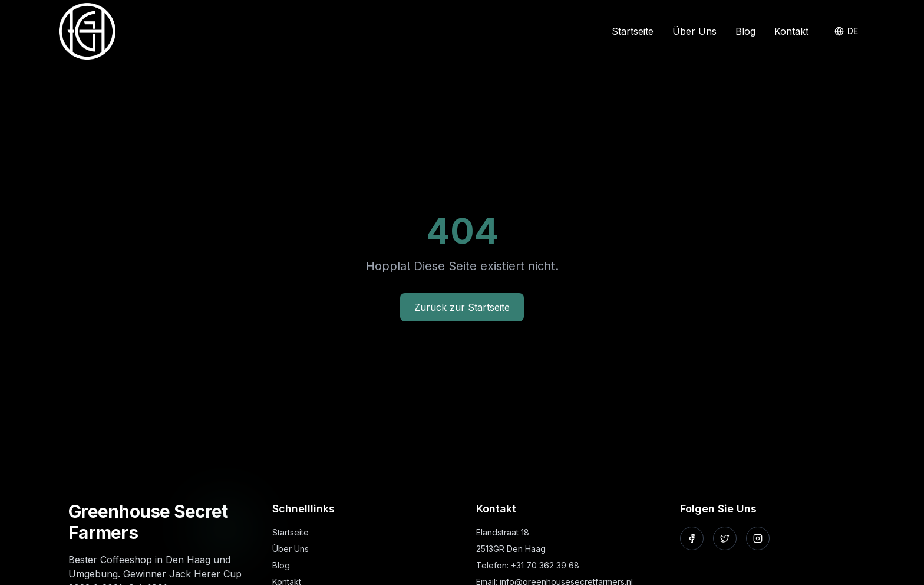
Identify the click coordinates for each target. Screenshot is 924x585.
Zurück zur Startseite (462, 307)
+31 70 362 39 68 (545, 565)
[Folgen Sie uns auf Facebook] (692, 538)
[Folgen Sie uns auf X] (725, 538)
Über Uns (694, 31)
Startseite (633, 31)
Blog (745, 31)
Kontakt (791, 31)
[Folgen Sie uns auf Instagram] (758, 538)
